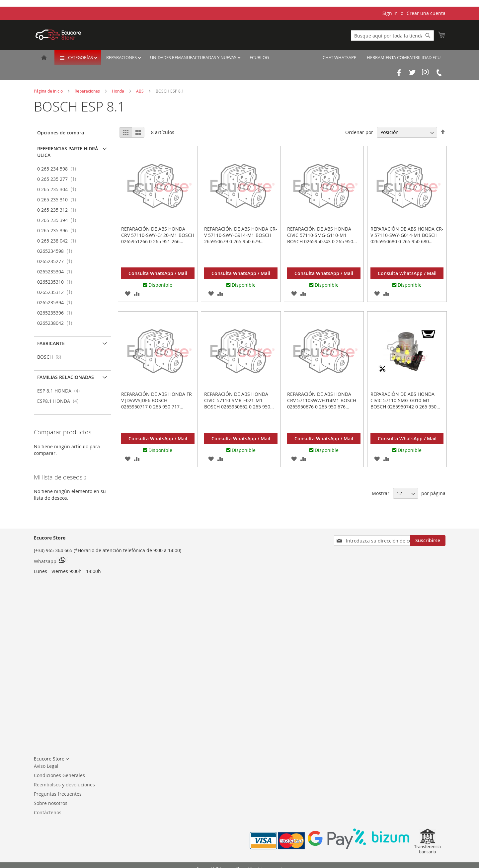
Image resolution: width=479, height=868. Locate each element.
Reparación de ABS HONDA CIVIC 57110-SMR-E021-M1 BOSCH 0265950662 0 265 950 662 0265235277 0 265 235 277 (238, 403)
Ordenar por (359, 132)
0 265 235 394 (59, 220)
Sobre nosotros (51, 803)
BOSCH (51, 357)
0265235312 (57, 292)
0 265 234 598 (59, 169)
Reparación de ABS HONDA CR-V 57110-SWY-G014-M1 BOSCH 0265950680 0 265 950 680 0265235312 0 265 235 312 (407, 238)
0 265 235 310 (59, 200)
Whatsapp (51, 561)
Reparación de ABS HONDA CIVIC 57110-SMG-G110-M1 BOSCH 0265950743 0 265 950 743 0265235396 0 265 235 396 (321, 238)
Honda (119, 91)
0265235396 (57, 313)
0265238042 (57, 323)
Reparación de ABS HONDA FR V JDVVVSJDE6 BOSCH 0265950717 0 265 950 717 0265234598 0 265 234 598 (157, 403)
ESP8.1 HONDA (60, 401)
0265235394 (57, 302)
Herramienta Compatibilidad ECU (404, 57)
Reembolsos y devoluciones (64, 785)
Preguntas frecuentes (58, 794)
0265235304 (57, 272)
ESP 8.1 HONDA (60, 391)
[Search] (428, 36)
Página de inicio (49, 91)
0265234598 (57, 251)
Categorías (81, 57)
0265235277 (57, 261)
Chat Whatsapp (340, 57)
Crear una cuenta (426, 13)
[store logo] (58, 35)
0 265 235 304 (59, 189)
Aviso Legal (46, 766)
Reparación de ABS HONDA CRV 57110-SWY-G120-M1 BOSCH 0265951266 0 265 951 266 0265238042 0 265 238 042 (158, 238)
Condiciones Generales (59, 775)
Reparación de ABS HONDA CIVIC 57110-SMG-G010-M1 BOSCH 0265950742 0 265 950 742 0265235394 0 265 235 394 (404, 403)
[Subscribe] (428, 541)
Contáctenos (48, 812)
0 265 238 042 (59, 241)
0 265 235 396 (59, 230)
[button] (128, 293)
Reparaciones (122, 57)
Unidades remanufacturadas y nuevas (194, 57)
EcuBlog (259, 57)
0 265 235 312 (59, 210)
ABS (140, 91)
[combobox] (392, 36)
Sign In (390, 13)
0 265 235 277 (59, 179)
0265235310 (57, 282)
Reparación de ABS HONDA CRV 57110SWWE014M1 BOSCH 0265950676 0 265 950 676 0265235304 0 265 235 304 (322, 403)
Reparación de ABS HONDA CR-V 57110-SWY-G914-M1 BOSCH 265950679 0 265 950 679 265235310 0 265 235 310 (241, 238)
